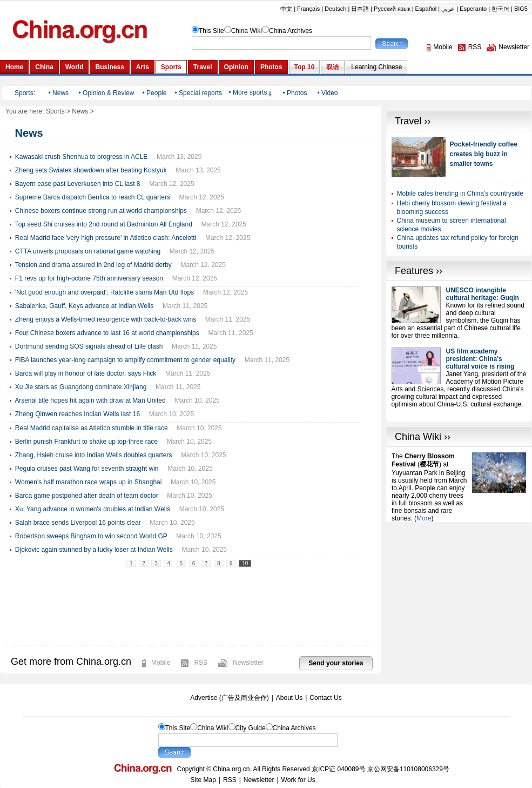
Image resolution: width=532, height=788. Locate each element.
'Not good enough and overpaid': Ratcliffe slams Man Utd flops (105, 292)
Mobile (161, 663)
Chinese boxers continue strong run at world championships (101, 211)
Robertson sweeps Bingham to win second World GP (91, 536)
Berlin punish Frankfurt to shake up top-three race (86, 442)
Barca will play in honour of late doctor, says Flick (86, 373)
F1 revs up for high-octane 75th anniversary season (89, 278)
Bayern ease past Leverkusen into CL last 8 (78, 184)
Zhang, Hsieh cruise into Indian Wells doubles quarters (94, 455)
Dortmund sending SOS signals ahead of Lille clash (89, 346)
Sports (55, 111)
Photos (297, 93)
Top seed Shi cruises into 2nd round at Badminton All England (104, 224)
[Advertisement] (459, 576)
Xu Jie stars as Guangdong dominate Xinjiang (81, 387)
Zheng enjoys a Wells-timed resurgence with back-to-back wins (106, 319)
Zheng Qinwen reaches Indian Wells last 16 (78, 414)
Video (329, 93)
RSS (201, 663)
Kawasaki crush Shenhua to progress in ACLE (81, 157)
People (156, 93)
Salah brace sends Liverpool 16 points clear (78, 523)
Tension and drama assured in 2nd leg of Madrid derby (93, 265)
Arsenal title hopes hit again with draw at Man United (90, 400)
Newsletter (248, 663)
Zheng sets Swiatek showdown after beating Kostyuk (91, 170)
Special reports (200, 93)
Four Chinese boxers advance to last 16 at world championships (107, 333)
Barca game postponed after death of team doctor (87, 496)
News (60, 93)
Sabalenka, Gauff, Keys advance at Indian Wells (84, 306)
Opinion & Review (108, 93)
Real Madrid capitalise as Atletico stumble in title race (92, 428)
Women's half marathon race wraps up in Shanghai (89, 482)
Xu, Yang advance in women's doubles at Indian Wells (93, 509)
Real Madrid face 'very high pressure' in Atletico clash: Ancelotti (106, 238)
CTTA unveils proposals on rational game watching (88, 251)
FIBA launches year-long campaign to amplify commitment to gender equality (125, 360)
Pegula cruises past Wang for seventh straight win (87, 469)
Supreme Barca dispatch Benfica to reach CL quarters (93, 197)
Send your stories (336, 663)
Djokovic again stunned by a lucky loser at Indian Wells (94, 550)
